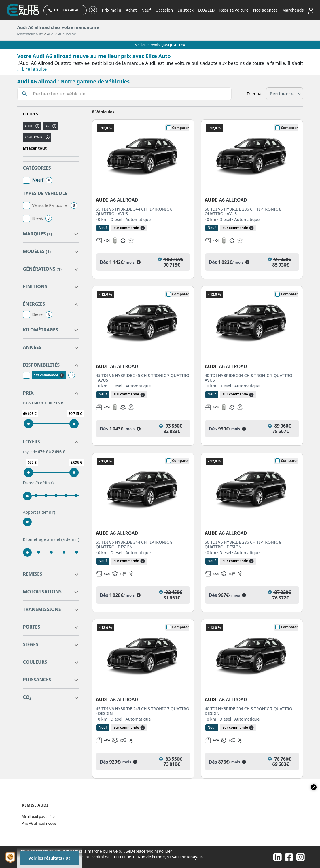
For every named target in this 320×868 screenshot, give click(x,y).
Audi (51, 34)
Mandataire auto (30, 34)
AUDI (29, 126)
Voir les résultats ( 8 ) (49, 858)
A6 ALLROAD (34, 137)
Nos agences (265, 10)
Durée (38, 483)
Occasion (164, 10)
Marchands (293, 10)
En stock (185, 10)
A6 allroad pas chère (38, 817)
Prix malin (112, 10)
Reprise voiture (234, 10)
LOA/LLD (207, 10)
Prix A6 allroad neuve (39, 823)
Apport (39, 512)
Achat (131, 10)
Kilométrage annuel (51, 539)
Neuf (146, 10)
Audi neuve (67, 34)
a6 (47, 126)
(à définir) (45, 483)
